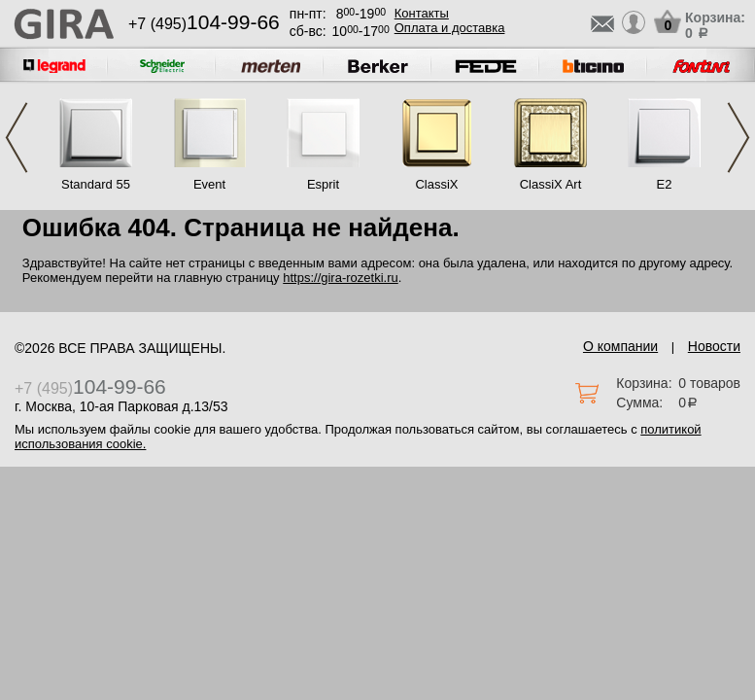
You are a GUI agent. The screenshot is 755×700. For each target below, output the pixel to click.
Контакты (422, 13)
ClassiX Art (551, 184)
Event (209, 184)
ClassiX (436, 184)
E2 (665, 184)
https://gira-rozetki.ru (341, 278)
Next (738, 138)
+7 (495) (204, 24)
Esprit (323, 184)
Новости (714, 346)
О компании (620, 346)
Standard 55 (96, 184)
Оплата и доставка (450, 28)
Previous (17, 138)
